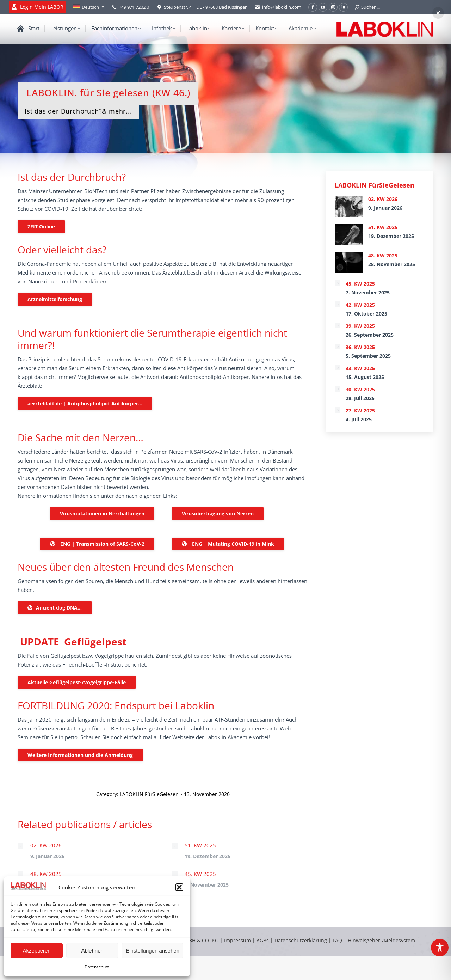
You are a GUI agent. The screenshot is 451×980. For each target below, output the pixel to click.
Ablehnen (92, 951)
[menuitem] (89, 7)
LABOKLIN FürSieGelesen (149, 794)
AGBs (263, 940)
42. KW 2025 (360, 305)
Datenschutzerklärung (301, 940)
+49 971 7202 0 (134, 7)
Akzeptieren (36, 951)
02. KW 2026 (46, 845)
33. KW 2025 (360, 368)
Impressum (237, 940)
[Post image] (20, 846)
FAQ (337, 940)
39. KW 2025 (360, 326)
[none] (89, 7)
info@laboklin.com (278, 7)
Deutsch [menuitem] (90, 7)
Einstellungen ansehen (153, 951)
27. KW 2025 (360, 411)
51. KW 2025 (200, 845)
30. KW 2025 (360, 389)
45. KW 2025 (200, 874)
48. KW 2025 (46, 874)
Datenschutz (97, 967)
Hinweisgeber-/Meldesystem (381, 940)
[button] (179, 887)
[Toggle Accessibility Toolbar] (440, 948)
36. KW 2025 (360, 347)
